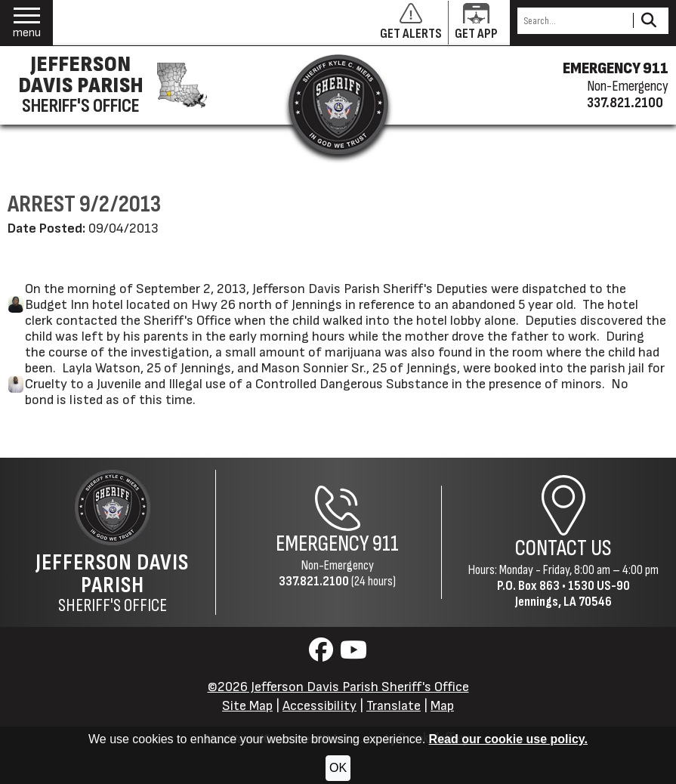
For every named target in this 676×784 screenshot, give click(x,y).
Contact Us (563, 549)
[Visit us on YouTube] (353, 654)
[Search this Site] (573, 21)
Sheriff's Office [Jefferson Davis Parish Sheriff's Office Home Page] (112, 583)
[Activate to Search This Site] (648, 21)
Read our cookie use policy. (508, 739)
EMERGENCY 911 (616, 69)
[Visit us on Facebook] (323, 654)
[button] (27, 23)
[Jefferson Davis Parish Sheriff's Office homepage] (108, 85)
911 (386, 544)
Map (442, 706)
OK (338, 768)
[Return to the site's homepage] (338, 104)
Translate (394, 706)
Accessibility (319, 706)
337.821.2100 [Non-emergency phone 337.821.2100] (625, 103)
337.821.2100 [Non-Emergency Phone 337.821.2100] (314, 581)
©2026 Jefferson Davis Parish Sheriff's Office (338, 687)
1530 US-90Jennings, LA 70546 (573, 594)
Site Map (247, 706)
